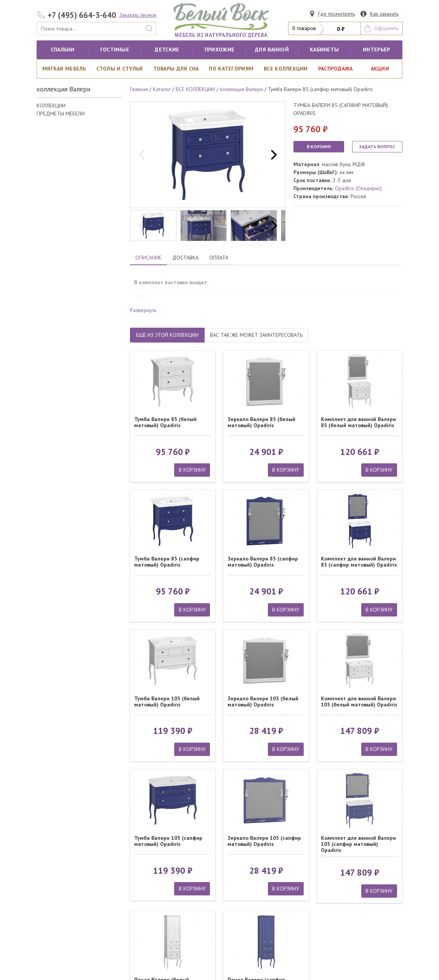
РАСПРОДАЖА (336, 69)
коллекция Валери (241, 89)
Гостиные (115, 50)
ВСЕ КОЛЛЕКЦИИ (286, 69)
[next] (273, 155)
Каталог (162, 89)
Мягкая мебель (64, 69)
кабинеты (324, 50)
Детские (167, 50)
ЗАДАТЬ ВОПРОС (377, 147)
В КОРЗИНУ (319, 147)
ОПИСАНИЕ (148, 258)
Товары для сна (176, 69)
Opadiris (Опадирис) (358, 188)
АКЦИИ (380, 69)
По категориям (231, 69)
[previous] (143, 155)
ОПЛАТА (219, 258)
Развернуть (143, 310)
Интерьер (376, 50)
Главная (139, 89)
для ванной (272, 50)
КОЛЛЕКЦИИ (51, 106)
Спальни (63, 50)
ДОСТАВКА (185, 258)
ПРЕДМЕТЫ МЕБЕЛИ (61, 114)
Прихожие (219, 50)
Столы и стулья (120, 69)
